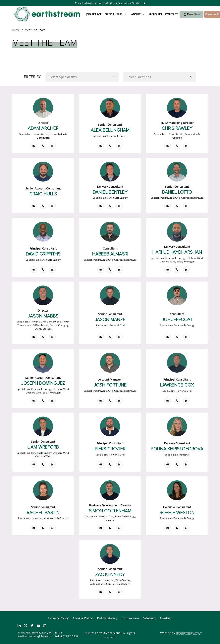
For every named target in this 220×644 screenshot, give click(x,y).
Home (16, 30)
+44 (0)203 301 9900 (66, 636)
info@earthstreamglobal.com (34, 636)
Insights (156, 14)
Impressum (130, 618)
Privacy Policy (58, 618)
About (136, 14)
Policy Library (107, 618)
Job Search (94, 14)
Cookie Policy (83, 618)
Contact (171, 14)
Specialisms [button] (114, 14)
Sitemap (149, 618)
